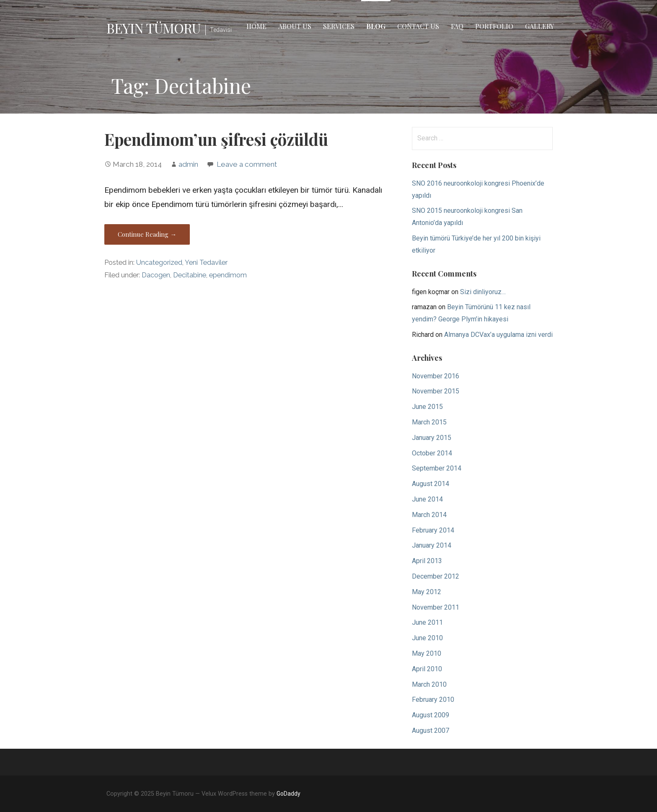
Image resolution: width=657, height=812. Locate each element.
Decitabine (190, 275)
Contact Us (418, 26)
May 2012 (427, 592)
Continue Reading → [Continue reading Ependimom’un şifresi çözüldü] (147, 234)
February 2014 (433, 530)
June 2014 (427, 499)
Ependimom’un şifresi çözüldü (216, 139)
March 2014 (429, 515)
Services (339, 26)
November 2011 (436, 607)
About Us (295, 26)
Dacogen (156, 275)
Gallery (539, 26)
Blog (376, 26)
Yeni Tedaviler (206, 262)
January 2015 (432, 438)
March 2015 (429, 422)
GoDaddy (288, 794)
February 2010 (433, 700)
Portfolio (494, 26)
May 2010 (427, 653)
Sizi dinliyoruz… (483, 292)
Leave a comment (247, 164)
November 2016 (436, 376)
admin (188, 164)
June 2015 (427, 407)
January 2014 (432, 545)
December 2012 (436, 576)
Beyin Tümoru (153, 28)
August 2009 (431, 715)
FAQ (457, 26)
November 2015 (436, 391)
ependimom (228, 275)
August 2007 (431, 731)
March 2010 (429, 684)
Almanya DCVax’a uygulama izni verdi (498, 335)
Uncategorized (159, 262)
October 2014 (432, 453)
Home (256, 26)
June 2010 (427, 638)
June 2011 (427, 622)
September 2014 (437, 468)
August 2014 (431, 484)
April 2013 (427, 561)
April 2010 (427, 669)
